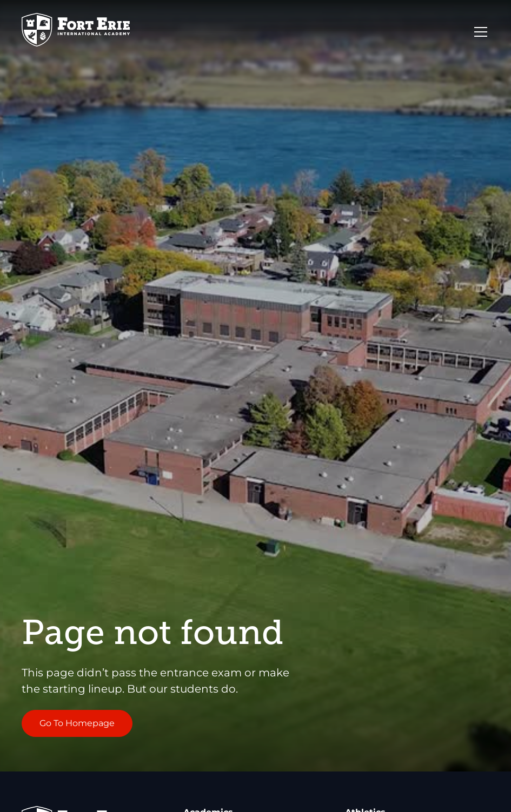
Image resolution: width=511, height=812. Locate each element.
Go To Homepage (77, 723)
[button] (479, 32)
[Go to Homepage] (76, 32)
